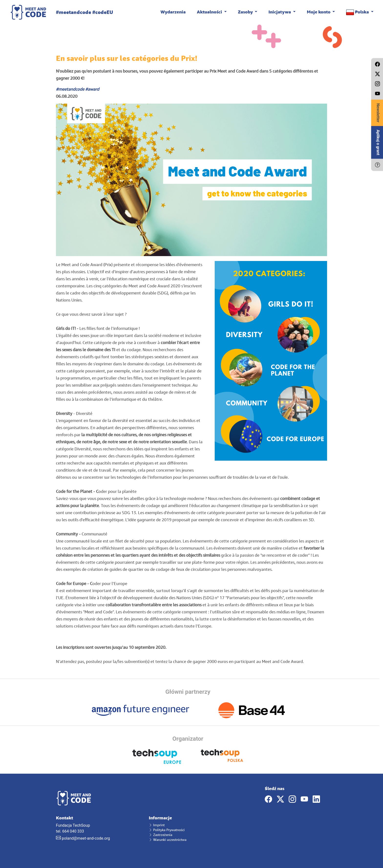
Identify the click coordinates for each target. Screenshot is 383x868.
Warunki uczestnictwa (168, 840)
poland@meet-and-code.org (86, 838)
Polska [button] (358, 12)
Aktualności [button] (210, 12)
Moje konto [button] (319, 12)
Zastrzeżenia (160, 835)
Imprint (157, 825)
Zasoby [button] (246, 12)
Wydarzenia (173, 12)
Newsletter (378, 113)
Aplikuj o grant (378, 142)
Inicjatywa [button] (280, 12)
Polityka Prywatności (167, 830)
